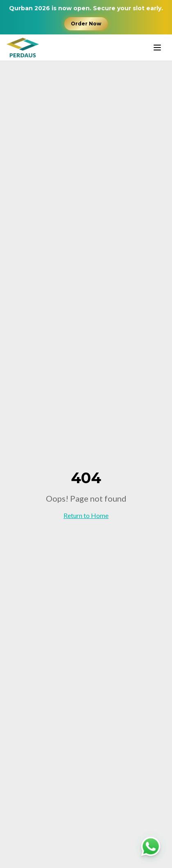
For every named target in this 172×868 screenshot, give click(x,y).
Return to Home (86, 515)
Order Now (86, 24)
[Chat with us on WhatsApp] (151, 847)
